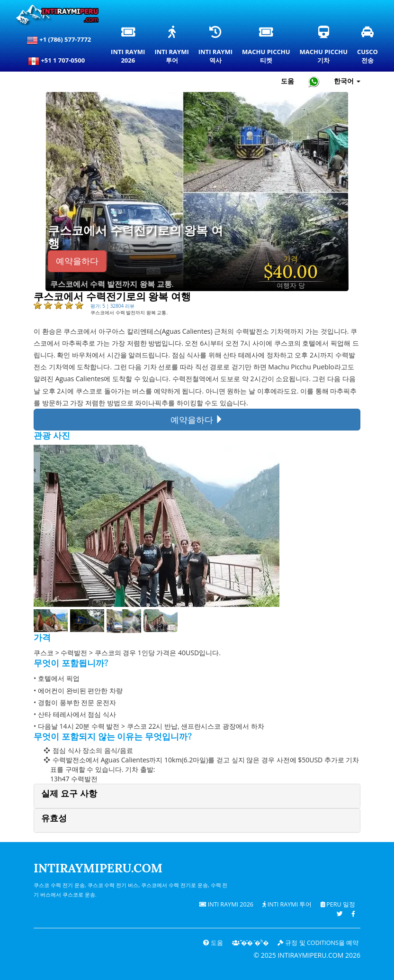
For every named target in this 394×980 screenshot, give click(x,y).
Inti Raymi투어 (171, 47)
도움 (213, 943)
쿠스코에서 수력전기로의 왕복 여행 (135, 237)
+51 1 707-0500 (59, 61)
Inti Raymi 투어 (287, 904)
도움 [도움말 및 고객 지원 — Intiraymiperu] (287, 81)
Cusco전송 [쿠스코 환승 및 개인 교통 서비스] (368, 47)
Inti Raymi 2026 (226, 904)
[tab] (197, 796)
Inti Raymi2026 (130, 47)
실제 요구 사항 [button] (69, 793)
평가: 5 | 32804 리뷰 (112, 306)
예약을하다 (77, 261)
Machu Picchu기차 (324, 47)
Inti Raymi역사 (215, 47)
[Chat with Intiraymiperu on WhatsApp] (314, 81)
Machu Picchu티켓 (266, 47)
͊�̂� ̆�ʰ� (251, 943)
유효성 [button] (54, 818)
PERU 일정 (338, 904)
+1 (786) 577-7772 (59, 40)
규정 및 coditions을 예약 (318, 943)
